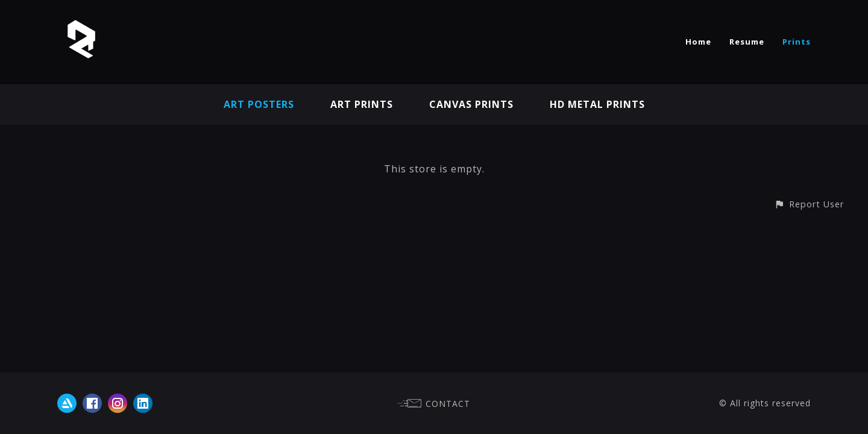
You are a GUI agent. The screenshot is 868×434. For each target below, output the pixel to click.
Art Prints (362, 104)
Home (698, 42)
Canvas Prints (471, 104)
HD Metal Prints (597, 104)
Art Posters (259, 104)
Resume (747, 42)
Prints (797, 42)
